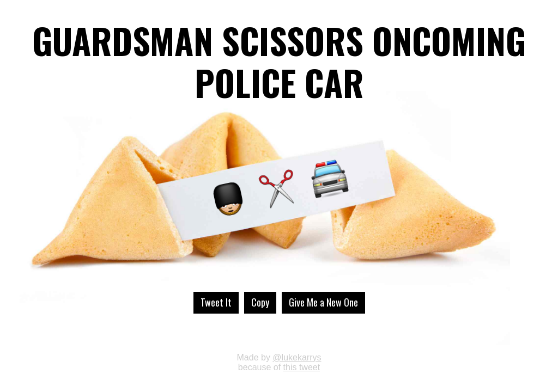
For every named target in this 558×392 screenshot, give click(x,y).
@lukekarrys (297, 357)
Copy (260, 302)
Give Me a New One (323, 302)
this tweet (302, 367)
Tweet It (216, 302)
